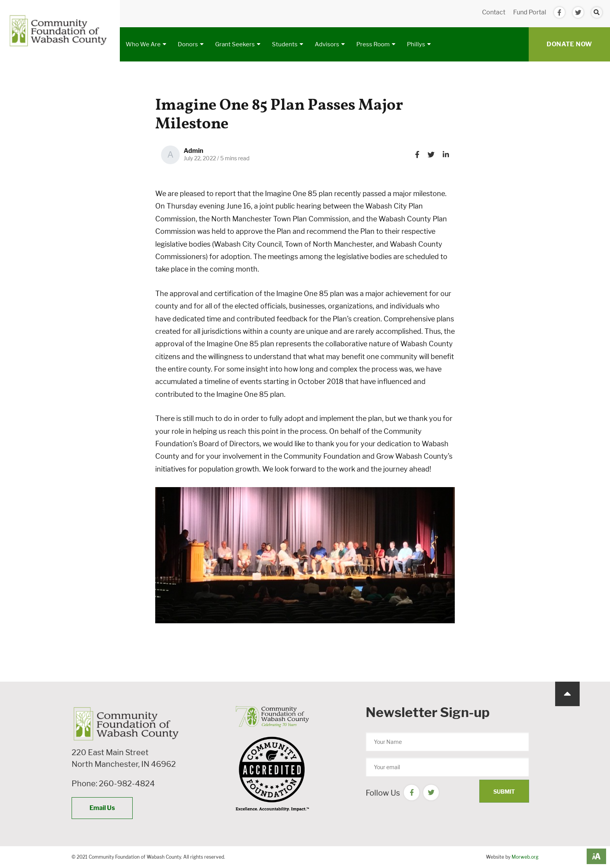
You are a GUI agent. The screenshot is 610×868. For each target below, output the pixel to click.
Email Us (102, 808)
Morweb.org (525, 857)
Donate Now (569, 44)
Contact (494, 12)
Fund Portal (530, 12)
